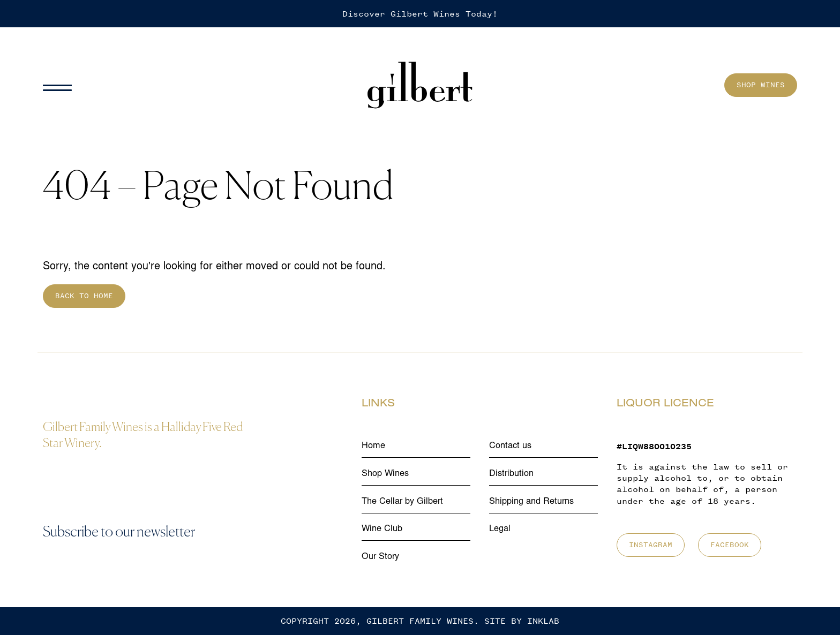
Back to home (84, 296)
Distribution (511, 474)
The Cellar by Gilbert (402, 502)
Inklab (543, 621)
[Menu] (62, 85)
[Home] (420, 85)
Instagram (651, 545)
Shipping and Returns (531, 502)
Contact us (510, 446)
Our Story (380, 557)
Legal (500, 529)
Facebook (730, 545)
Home (373, 446)
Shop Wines (761, 85)
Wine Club (382, 529)
